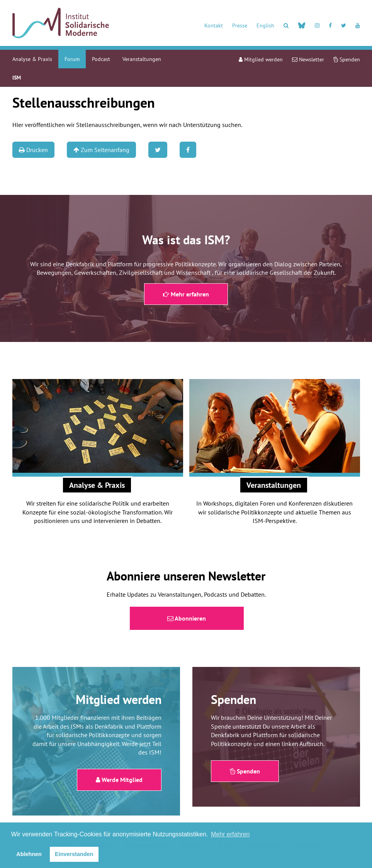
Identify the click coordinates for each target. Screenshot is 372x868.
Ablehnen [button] (29, 854)
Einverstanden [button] (74, 854)
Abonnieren (187, 618)
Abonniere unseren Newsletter (186, 576)
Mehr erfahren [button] (230, 834)
